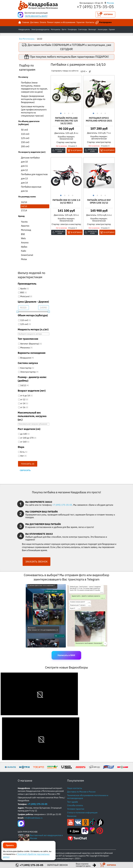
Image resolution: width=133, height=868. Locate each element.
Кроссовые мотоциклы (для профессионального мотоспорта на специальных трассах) (34, 111)
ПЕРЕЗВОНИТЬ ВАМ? (36, 16)
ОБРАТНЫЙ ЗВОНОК (57, 865)
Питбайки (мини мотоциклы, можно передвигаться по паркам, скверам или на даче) (34, 87)
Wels (23, 238)
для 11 (24, 166)
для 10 (24, 162)
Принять (10, 856)
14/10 (24, 206)
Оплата (43, 22)
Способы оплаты (75, 805)
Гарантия (81, 22)
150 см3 (25, 142)
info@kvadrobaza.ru (33, 818)
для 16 (24, 191)
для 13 (24, 179)
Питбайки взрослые (31, 187)
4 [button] (72, 113)
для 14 (24, 183)
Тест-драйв (72, 802)
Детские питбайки (30, 158)
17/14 (24, 210)
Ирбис (24, 247)
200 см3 (25, 146)
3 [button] (68, 113)
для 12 (24, 170)
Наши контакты (75, 788)
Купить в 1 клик (60, 150)
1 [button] (60, 113)
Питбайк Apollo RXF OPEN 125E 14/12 (99, 201)
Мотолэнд (26, 230)
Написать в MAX (66, 655)
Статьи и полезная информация (82, 813)
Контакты (90, 22)
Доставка (34, 22)
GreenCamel (27, 255)
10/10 (24, 202)
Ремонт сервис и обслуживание (61, 22)
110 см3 (25, 134)
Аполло (25, 243)
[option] (66, 94)
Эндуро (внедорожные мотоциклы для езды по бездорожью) (33, 99)
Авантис (25, 226)
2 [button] (64, 113)
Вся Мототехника (27, 39)
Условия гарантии (76, 809)
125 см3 (25, 138)
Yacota (24, 222)
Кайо (23, 251)
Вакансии (72, 816)
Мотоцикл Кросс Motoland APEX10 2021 (99, 119)
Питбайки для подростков (34, 174)
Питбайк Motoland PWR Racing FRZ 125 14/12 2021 (66, 121)
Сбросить (25, 470)
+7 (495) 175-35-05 (62, 505)
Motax (24, 259)
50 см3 (25, 130)
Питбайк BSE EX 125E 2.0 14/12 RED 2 (66, 201)
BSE (23, 234)
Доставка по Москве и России (81, 792)
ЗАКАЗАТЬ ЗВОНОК (37, 562)
